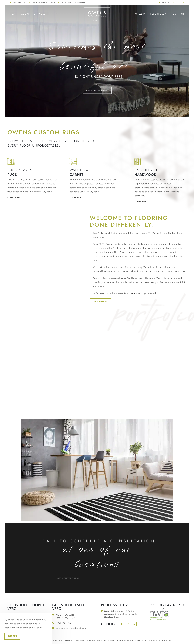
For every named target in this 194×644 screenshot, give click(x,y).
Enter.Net (98, 640)
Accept (12, 636)
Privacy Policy (144, 640)
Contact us (134, 293)
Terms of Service (160, 640)
